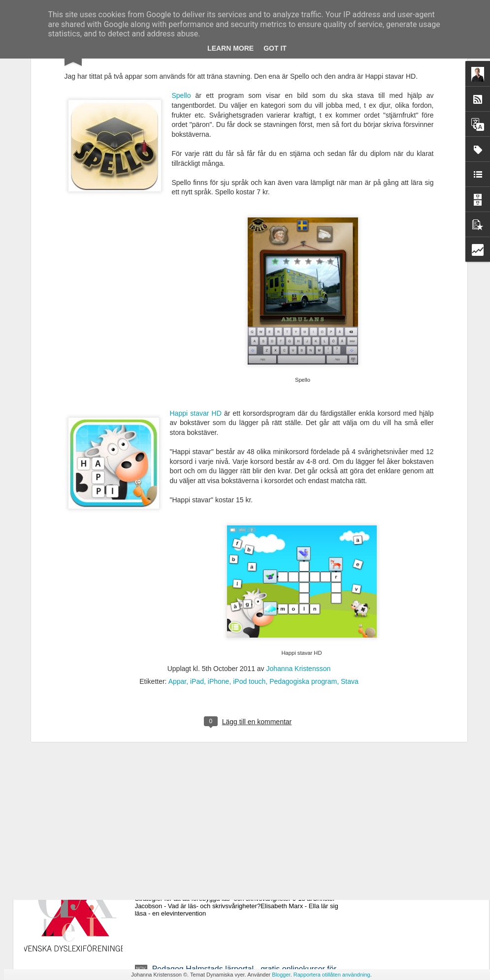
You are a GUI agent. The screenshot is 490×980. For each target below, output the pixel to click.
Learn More (230, 48)
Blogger (281, 975)
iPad (197, 559)
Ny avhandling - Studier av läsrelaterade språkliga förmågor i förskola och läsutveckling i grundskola (239, 750)
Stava (350, 559)
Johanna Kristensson (299, 546)
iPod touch (249, 559)
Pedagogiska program (303, 559)
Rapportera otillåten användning (332, 975)
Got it (275, 48)
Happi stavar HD (196, 290)
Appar (178, 559)
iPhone (219, 559)
